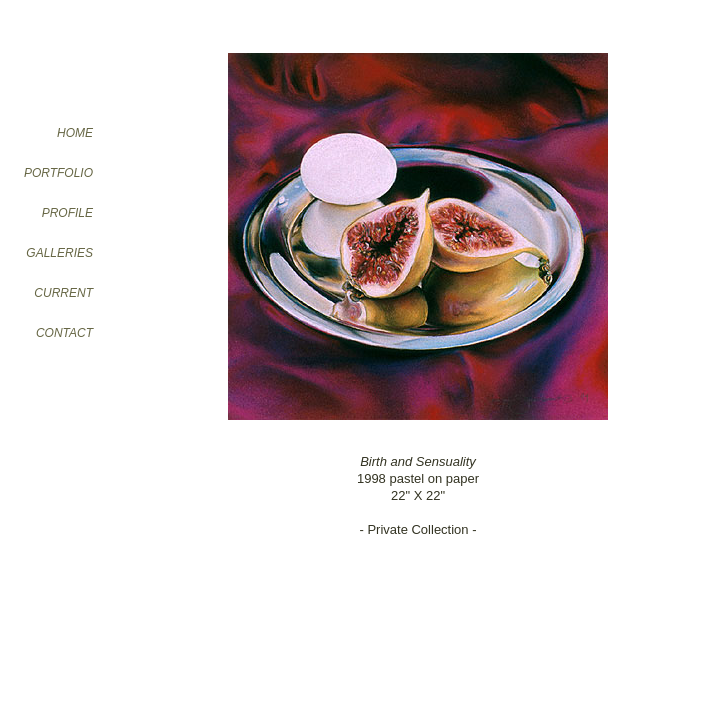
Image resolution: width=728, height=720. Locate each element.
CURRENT (63, 293)
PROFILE (67, 213)
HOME (75, 133)
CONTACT (64, 333)
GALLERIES (59, 253)
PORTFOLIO (58, 173)
